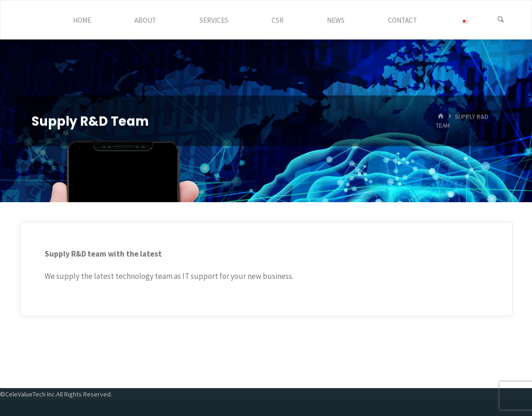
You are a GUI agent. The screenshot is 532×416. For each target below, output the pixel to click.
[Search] (501, 20)
